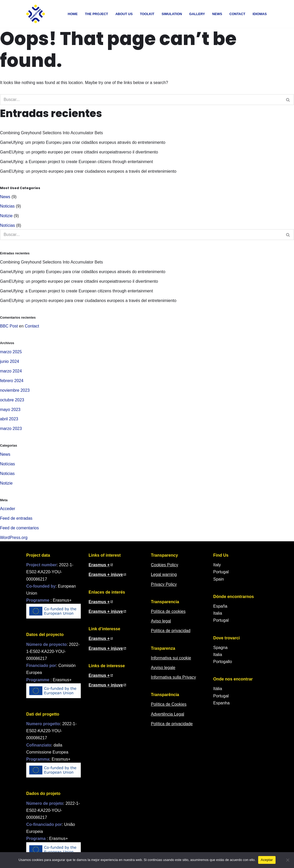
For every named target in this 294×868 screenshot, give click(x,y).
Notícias (8, 226)
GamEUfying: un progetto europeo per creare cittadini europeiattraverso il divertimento (79, 153)
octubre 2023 (12, 401)
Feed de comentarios (19, 530)
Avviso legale (163, 670)
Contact (237, 14)
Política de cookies (168, 614)
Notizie (6, 217)
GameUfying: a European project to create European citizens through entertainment (77, 162)
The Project (96, 14)
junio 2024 (10, 363)
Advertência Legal (168, 716)
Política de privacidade (172, 726)
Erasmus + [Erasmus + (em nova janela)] (99, 678)
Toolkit (147, 14)
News (217, 14)
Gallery (197, 14)
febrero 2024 (12, 382)
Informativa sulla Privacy (173, 680)
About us (123, 14)
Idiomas (260, 14)
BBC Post (9, 327)
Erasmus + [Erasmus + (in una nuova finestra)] (99, 641)
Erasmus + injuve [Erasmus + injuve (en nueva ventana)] (106, 614)
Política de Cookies (169, 707)
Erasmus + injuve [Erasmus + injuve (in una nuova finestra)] (106, 651)
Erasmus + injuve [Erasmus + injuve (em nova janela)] (106, 687)
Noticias (7, 207)
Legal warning (164, 577)
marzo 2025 (11, 353)
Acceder (8, 511)
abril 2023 (9, 421)
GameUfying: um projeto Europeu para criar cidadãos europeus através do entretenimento (83, 143)
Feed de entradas (16, 521)
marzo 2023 (11, 431)
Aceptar (267, 860)
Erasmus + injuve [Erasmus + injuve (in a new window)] (106, 577)
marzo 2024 (11, 373)
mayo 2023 (10, 411)
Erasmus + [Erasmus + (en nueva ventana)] (99, 604)
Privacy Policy (164, 587)
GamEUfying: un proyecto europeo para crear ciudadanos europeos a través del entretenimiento (89, 172)
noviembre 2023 (15, 392)
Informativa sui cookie (171, 660)
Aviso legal (161, 623)
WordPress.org (14, 540)
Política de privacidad (171, 633)
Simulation (172, 14)
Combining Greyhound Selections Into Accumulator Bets (52, 133)
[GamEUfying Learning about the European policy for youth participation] (36, 14)
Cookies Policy (165, 567)
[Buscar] (141, 100)
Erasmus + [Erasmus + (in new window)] (99, 567)
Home (72, 14)
